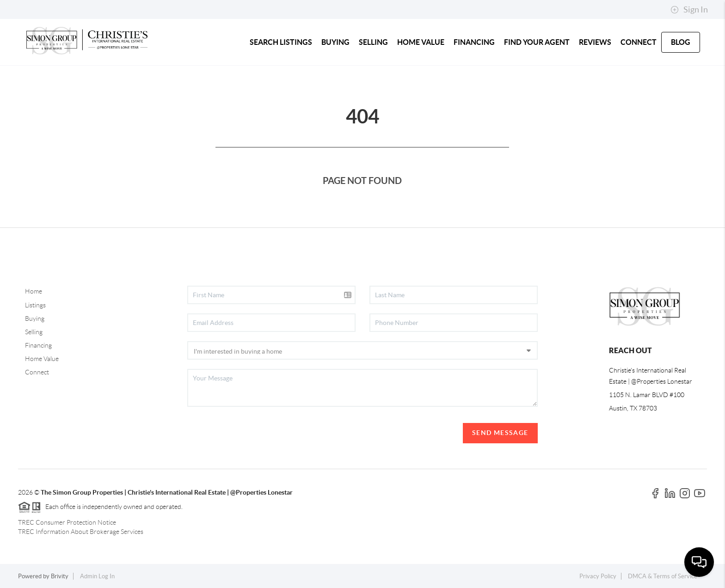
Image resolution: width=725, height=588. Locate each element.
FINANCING (474, 42)
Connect (37, 372)
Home (34, 291)
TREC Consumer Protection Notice (67, 522)
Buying (35, 318)
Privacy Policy (598, 576)
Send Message (500, 433)
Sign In (689, 10)
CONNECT (639, 42)
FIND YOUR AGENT (537, 42)
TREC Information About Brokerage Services (81, 532)
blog (681, 42)
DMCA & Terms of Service (663, 576)
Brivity (60, 576)
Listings (35, 305)
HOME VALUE (421, 42)
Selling (34, 332)
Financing (38, 345)
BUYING (335, 42)
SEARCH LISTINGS (281, 42)
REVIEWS (595, 42)
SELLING (373, 42)
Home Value (42, 359)
